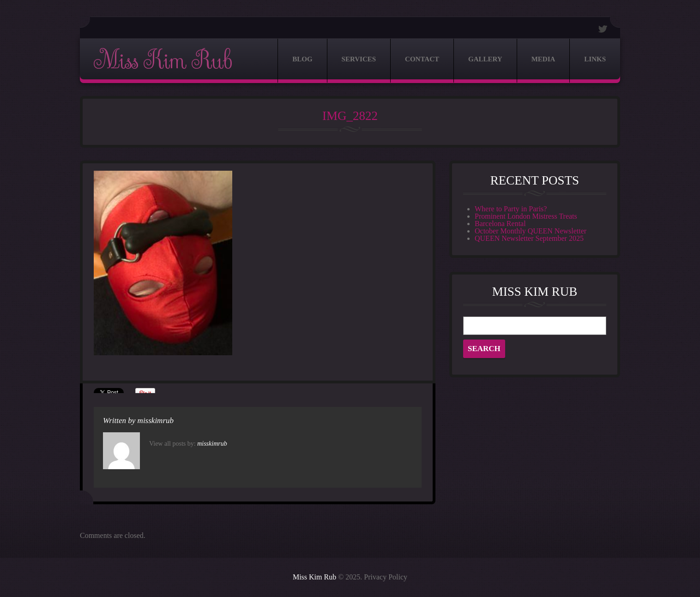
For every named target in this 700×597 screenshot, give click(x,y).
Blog (302, 59)
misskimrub (156, 421)
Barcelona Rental (500, 224)
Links (595, 59)
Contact (422, 59)
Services (359, 59)
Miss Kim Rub (163, 61)
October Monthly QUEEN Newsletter (531, 231)
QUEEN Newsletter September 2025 (529, 238)
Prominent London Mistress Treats (526, 216)
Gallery (485, 59)
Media (543, 59)
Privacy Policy (386, 577)
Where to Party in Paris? (511, 209)
